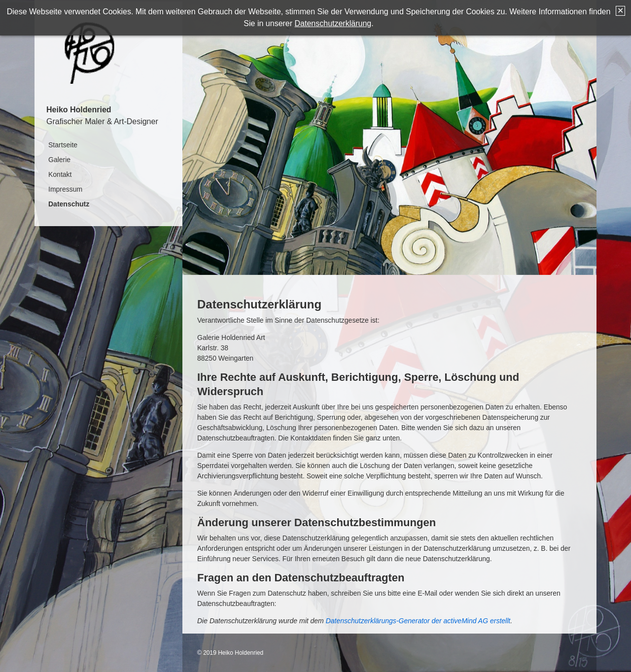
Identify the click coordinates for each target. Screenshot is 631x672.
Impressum (65, 189)
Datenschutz (69, 204)
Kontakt (60, 174)
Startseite (63, 145)
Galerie (59, 160)
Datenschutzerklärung (333, 23)
